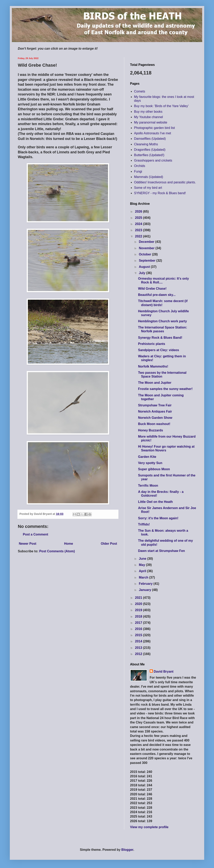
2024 (139, 224)
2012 (139, 654)
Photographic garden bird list (154, 128)
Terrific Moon (148, 486)
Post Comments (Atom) (57, 551)
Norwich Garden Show (155, 418)
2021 (139, 598)
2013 (139, 648)
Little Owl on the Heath (155, 502)
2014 (139, 641)
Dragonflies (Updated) (150, 150)
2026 (139, 211)
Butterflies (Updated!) (149, 155)
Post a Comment (35, 534)
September (148, 261)
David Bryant (164, 672)
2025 (139, 218)
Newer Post (28, 544)
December (147, 242)
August (145, 267)
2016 (139, 629)
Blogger (127, 850)
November (147, 248)
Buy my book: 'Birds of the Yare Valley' (161, 106)
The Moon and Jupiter (155, 383)
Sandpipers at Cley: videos (159, 350)
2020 (139, 604)
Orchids (140, 166)
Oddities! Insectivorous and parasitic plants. (165, 182)
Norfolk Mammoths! (153, 366)
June (143, 559)
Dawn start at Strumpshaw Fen (162, 551)
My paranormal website (151, 122)
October (145, 254)
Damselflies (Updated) (150, 139)
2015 (139, 635)
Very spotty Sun (150, 463)
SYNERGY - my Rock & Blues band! (160, 193)
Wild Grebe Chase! (152, 289)
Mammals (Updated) (149, 177)
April (143, 571)
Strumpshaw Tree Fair (155, 405)
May (142, 565)
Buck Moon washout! (154, 424)
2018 (139, 616)
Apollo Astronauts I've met (152, 133)
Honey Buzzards (150, 430)
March (144, 577)
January (145, 590)
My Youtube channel (148, 117)
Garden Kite (147, 457)
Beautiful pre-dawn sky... (157, 295)
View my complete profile (149, 827)
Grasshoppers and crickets (153, 160)
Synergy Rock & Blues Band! (160, 338)
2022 (139, 236)
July (142, 273)
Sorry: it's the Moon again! (158, 518)
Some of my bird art (148, 188)
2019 (139, 610)
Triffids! (144, 524)
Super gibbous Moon (154, 469)
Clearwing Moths (146, 144)
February (146, 584)
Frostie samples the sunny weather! (165, 389)
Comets (140, 91)
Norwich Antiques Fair (155, 411)
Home (69, 544)
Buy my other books (148, 112)
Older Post (109, 544)
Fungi (138, 171)
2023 (139, 230)
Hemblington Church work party (163, 321)
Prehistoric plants (152, 344)
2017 (139, 623)
